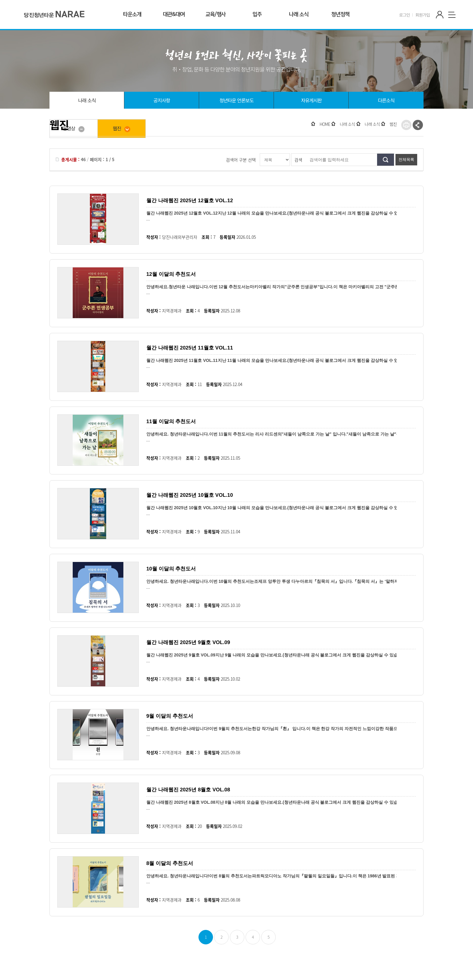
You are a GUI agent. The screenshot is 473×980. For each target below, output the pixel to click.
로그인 (405, 15)
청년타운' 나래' (54, 14)
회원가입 (423, 15)
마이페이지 (440, 15)
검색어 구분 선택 (241, 160)
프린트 (406, 125)
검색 (298, 160)
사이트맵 (452, 15)
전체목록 (406, 160)
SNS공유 (418, 125)
